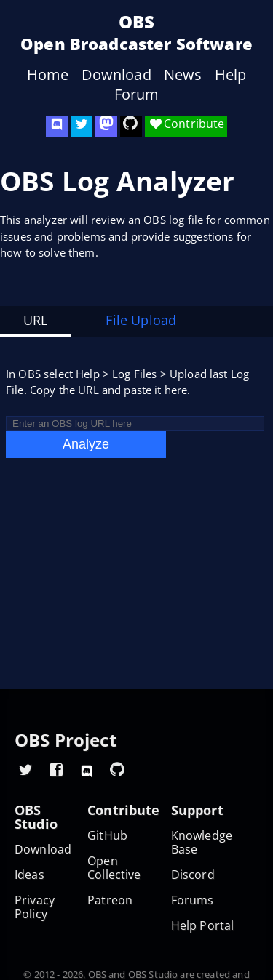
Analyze (86, 444)
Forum (137, 95)
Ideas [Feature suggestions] (29, 875)
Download (116, 75)
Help (231, 75)
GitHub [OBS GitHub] (107, 836)
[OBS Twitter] (82, 126)
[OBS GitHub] (117, 769)
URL (35, 320)
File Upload (141, 320)
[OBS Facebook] (56, 769)
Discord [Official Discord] (193, 875)
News (183, 75)
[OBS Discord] (57, 126)
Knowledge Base (202, 843)
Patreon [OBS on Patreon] (110, 900)
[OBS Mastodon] (106, 126)
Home (48, 75)
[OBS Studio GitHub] (131, 126)
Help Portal (203, 926)
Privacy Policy (35, 907)
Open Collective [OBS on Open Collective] (114, 868)
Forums (193, 900)
